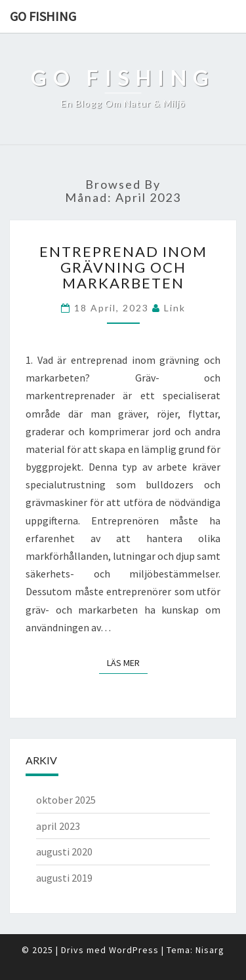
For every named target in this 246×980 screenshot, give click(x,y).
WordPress (134, 950)
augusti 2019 (64, 878)
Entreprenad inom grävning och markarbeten (123, 267)
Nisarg (210, 950)
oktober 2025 (66, 800)
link (175, 308)
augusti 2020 (64, 852)
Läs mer (127, 662)
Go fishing (43, 16)
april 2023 (58, 826)
